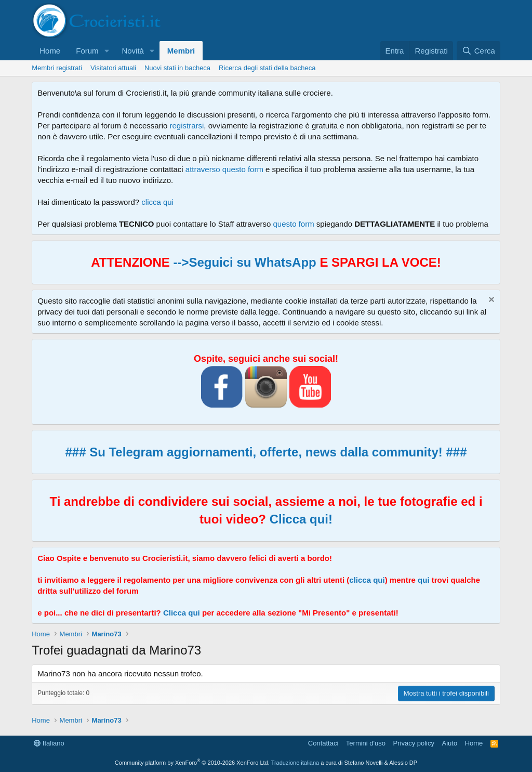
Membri (181, 51)
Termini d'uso (366, 743)
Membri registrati (57, 68)
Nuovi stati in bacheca (177, 68)
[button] (107, 51)
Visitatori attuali (113, 68)
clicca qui (157, 202)
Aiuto (450, 743)
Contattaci (323, 743)
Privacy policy (414, 743)
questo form (293, 224)
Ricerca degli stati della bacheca (267, 68)
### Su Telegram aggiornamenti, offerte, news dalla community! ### (266, 452)
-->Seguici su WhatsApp (243, 262)
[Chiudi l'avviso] (490, 301)
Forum (87, 51)
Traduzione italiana (295, 763)
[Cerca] (478, 51)
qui (424, 580)
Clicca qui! (301, 519)
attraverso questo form (224, 169)
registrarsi (187, 126)
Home (50, 51)
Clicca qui (182, 613)
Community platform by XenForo (192, 763)
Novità (133, 51)
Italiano (49, 743)
